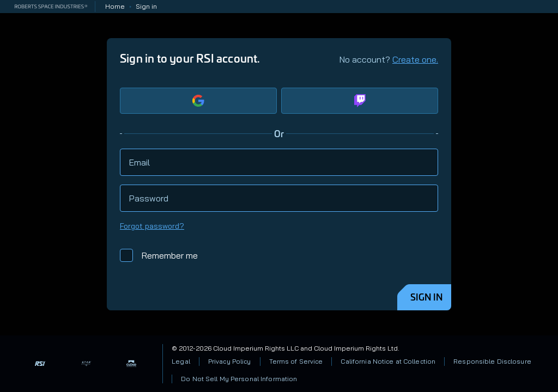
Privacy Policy (230, 361)
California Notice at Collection (388, 361)
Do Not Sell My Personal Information (239, 379)
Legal (181, 361)
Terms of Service (296, 361)
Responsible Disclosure (492, 361)
